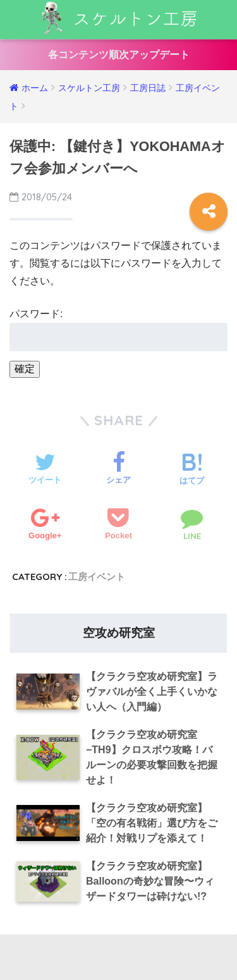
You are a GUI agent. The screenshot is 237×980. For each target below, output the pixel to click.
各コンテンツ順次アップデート (119, 55)
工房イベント (97, 577)
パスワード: (118, 330)
